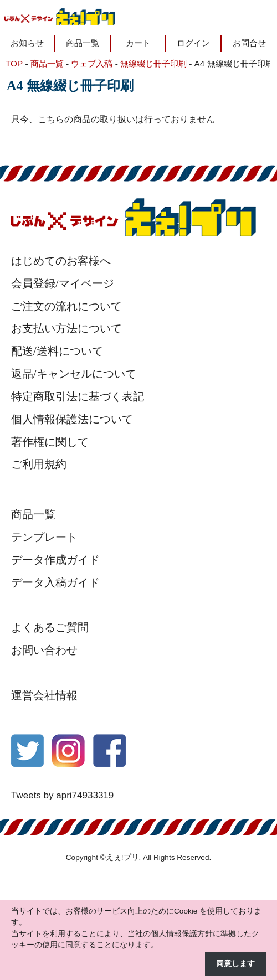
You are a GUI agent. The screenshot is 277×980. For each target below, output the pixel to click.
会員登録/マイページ (63, 283)
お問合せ (249, 43)
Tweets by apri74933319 (62, 795)
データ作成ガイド (55, 560)
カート (138, 43)
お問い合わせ (44, 650)
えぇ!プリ (122, 857)
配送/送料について (57, 351)
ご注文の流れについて (66, 306)
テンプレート (44, 537)
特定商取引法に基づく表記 (78, 396)
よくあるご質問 (50, 627)
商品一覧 (83, 43)
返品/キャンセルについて (74, 374)
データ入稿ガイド (55, 582)
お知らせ (27, 43)
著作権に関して (50, 442)
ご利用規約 (39, 464)
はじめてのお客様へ (61, 261)
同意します (235, 964)
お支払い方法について (66, 328)
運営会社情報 (44, 695)
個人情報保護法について (72, 419)
